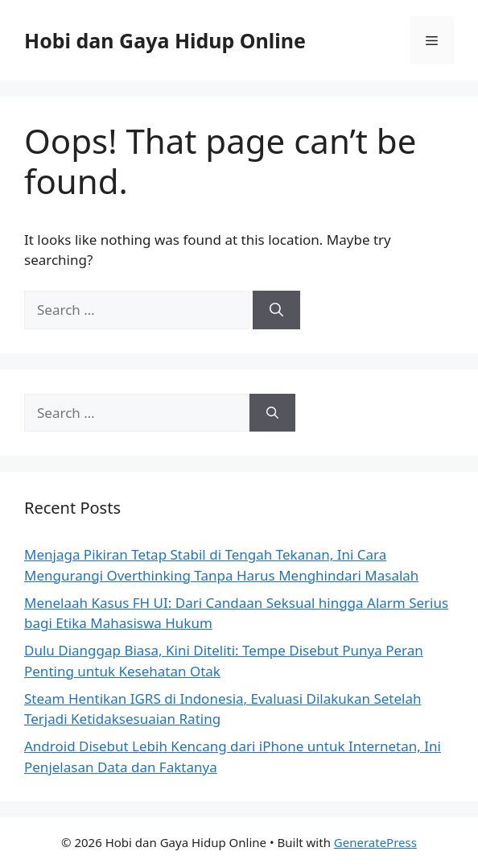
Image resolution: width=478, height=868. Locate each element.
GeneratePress (375, 842)
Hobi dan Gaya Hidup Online (165, 40)
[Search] (276, 310)
